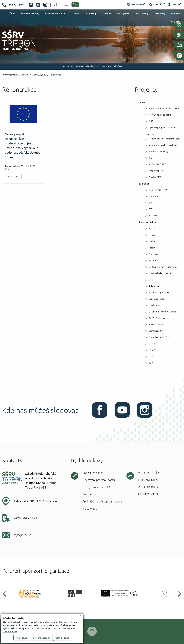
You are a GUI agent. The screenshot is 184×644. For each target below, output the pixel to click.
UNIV (151, 280)
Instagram (45, 5)
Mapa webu (90, 509)
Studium (107, 14)
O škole (75, 14)
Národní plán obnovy (158, 151)
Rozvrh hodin (137, 5)
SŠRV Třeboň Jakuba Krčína (16, 51)
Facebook (31, 5)
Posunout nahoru (92, 631)
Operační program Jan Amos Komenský (160, 129)
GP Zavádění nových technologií (164, 267)
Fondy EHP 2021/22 (158, 190)
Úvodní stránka (10, 75)
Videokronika (148, 487)
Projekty (176, 14)
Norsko (152, 248)
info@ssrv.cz (22, 535)
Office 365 (175, 5)
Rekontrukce (55, 75)
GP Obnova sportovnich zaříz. (162, 312)
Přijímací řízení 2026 (55, 14)
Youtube (38, 5)
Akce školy (160, 14)
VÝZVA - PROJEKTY (158, 164)
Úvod (12, 14)
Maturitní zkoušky (30, 14)
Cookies (87, 494)
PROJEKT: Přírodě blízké (160, 115)
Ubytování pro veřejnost (98, 480)
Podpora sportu (156, 171)
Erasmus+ (153, 196)
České (142, 102)
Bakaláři (157, 5)
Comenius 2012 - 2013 (159, 337)
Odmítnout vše (62, 638)
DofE (151, 121)
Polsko (152, 229)
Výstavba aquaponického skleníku (164, 108)
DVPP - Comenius (157, 318)
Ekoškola (153, 261)
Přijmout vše (21, 638)
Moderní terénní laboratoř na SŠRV (165, 139)
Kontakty (175, 22)
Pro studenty (142, 14)
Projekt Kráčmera (157, 324)
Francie (152, 235)
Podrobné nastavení (41, 638)
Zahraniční (144, 184)
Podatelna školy (93, 473)
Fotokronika (148, 480)
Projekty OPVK (155, 177)
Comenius (153, 254)
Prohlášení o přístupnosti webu (102, 501)
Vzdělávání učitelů (157, 299)
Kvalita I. (153, 241)
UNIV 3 (152, 344)
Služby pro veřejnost (95, 487)
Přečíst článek (13, 177)
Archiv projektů (39, 75)
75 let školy (91, 14)
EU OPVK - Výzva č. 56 (159, 293)
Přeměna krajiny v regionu (161, 273)
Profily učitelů (149, 494)
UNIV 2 (152, 350)
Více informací (10, 631)
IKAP (151, 203)
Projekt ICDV (154, 305)
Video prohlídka (150, 473)
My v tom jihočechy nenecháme (163, 145)
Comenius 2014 (156, 331)
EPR (150, 209)
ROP (151, 363)
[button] (5, 594)
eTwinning (153, 216)
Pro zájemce (123, 14)
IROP (151, 158)
